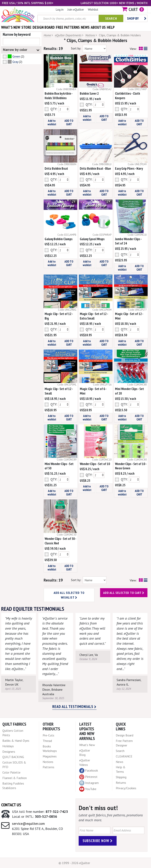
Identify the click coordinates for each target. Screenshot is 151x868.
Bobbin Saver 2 (89, 93)
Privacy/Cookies (126, 788)
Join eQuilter (76, 9)
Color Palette (11, 772)
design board (44, 27)
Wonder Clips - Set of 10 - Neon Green (131, 466)
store (26, 27)
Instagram (89, 783)
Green (16, 56)
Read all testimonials (74, 707)
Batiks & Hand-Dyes (16, 741)
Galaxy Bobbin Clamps (59, 239)
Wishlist (93, 9)
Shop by (137, 18)
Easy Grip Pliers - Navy (129, 168)
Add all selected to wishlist (69, 595)
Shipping (121, 777)
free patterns (68, 27)
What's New (87, 745)
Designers (9, 752)
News (120, 762)
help (111, 27)
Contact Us (11, 805)
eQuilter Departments (68, 35)
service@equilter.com (28, 824)
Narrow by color (21, 50)
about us (98, 27)
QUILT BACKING (13, 757)
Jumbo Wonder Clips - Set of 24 (128, 241)
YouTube (88, 789)
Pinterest (88, 777)
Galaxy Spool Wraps (92, 239)
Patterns (48, 767)
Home (47, 35)
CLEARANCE (124, 756)
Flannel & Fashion (15, 778)
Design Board (125, 735)
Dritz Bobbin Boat (56, 168)
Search (111, 18)
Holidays (8, 746)
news (85, 27)
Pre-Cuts (48, 735)
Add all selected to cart (124, 593)
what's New (11, 27)
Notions (90, 35)
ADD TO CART (69, 122)
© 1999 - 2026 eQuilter (74, 863)
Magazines (50, 756)
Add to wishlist (52, 122)
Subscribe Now (98, 841)
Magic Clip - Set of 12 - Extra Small (94, 316)
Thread (47, 741)
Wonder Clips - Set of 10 (95, 464)
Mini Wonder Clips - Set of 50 (59, 466)
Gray (15, 62)
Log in (60, 9)
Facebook (89, 771)
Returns (121, 783)
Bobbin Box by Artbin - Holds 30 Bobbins (58, 96)
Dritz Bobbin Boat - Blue (95, 168)
